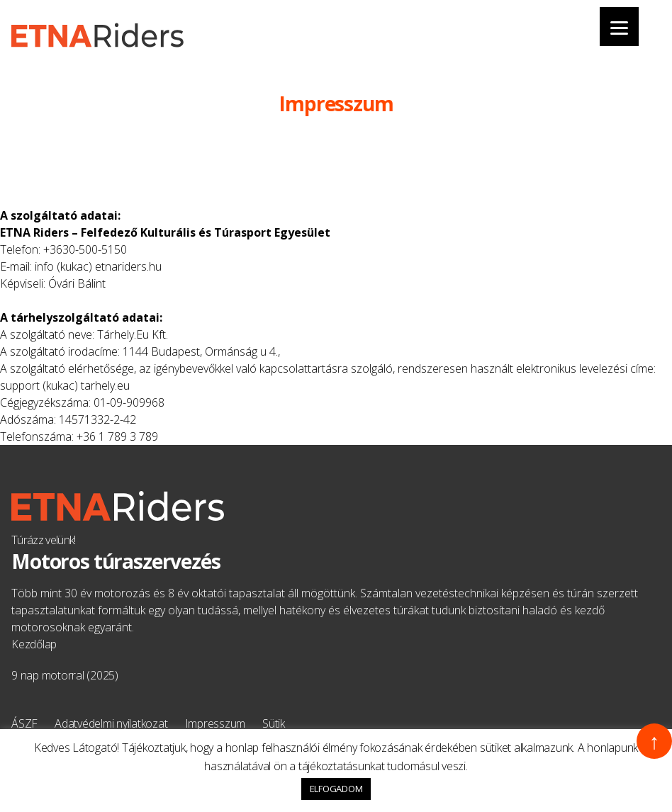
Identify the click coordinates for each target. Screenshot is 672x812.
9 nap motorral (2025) (65, 675)
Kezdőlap (34, 644)
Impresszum (215, 723)
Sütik (274, 723)
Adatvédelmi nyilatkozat (111, 723)
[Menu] (619, 27)
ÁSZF (24, 723)
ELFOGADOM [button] (336, 789)
